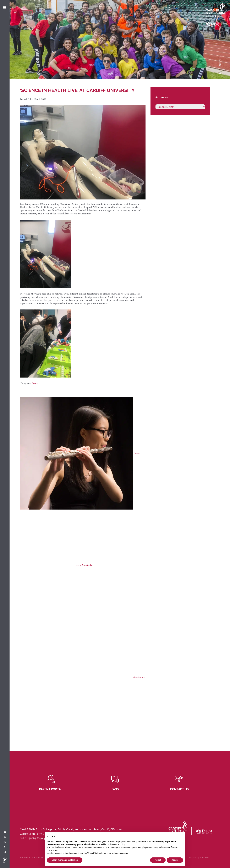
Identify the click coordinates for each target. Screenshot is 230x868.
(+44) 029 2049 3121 (37, 838)
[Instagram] (5, 842)
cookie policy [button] (119, 844)
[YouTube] (5, 832)
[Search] (5, 852)
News (35, 383)
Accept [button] (175, 860)
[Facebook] (5, 847)
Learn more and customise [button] (65, 860)
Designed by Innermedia (199, 858)
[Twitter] (5, 837)
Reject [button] (158, 860)
